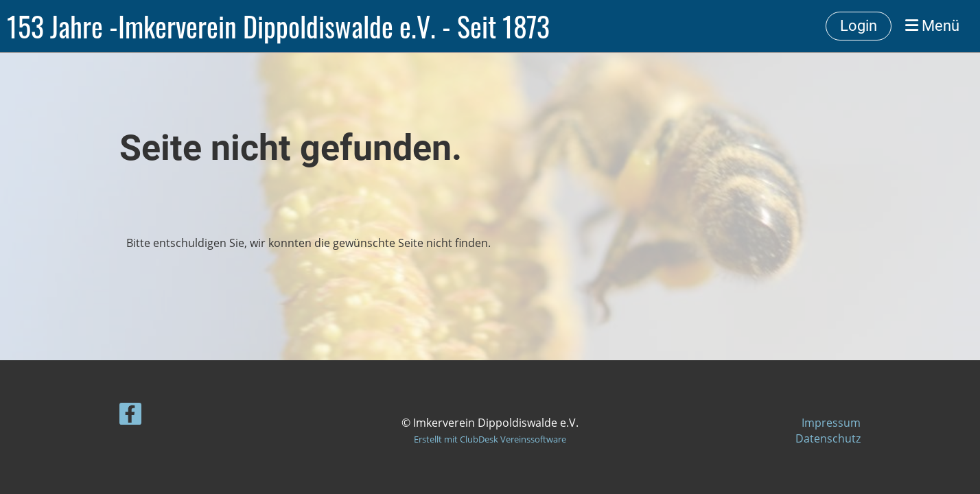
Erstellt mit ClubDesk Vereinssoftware (490, 439)
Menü (932, 26)
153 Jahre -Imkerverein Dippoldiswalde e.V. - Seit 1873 (278, 26)
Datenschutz (828, 438)
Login (859, 26)
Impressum (831, 423)
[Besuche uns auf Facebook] (130, 416)
